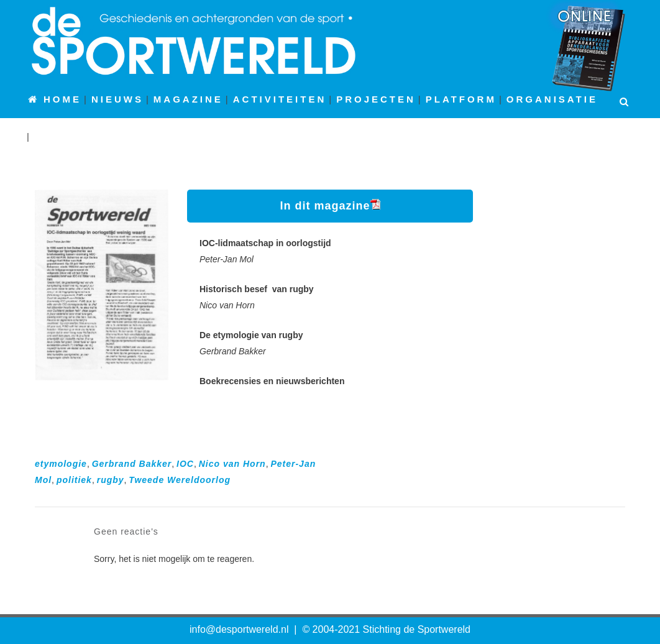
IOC (185, 464)
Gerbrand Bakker (132, 464)
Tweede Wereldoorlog (180, 480)
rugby (111, 480)
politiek (74, 480)
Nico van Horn (232, 464)
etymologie (61, 464)
